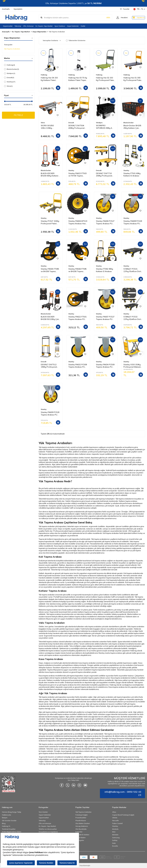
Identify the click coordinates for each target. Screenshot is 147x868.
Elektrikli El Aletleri (82, 835)
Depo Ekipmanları (39, 32)
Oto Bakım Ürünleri (83, 823)
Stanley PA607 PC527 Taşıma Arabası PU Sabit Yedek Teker (105, 318)
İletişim (5, 818)
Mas (114, 832)
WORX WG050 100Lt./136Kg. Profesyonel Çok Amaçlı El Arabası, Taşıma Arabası (48, 127)
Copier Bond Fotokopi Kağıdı (123, 815)
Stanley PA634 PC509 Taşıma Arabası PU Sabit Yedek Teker (105, 366)
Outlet (83, 26)
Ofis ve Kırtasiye (45, 823)
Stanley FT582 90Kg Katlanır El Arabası (104, 270)
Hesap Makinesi (82, 826)
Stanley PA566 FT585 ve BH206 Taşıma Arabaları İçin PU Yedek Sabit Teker (77, 270)
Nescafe (115, 820)
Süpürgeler (80, 840)
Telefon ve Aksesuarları (48, 829)
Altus (114, 812)
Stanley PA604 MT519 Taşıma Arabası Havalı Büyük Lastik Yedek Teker (78, 222)
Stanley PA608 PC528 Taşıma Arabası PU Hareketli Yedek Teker (133, 222)
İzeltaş (115, 840)
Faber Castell (117, 823)
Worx (8, 86)
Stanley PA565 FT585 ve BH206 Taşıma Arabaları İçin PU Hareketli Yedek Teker (50, 270)
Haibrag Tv (6, 826)
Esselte (115, 846)
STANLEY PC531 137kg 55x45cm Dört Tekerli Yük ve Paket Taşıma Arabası (132, 270)
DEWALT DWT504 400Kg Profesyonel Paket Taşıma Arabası (78, 127)
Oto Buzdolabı (81, 829)
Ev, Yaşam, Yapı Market (44, 26)
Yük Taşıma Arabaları (12, 49)
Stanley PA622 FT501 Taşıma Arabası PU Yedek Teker (77, 318)
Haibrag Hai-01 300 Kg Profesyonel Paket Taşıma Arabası (133, 79)
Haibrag (9, 65)
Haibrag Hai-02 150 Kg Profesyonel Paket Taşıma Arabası (105, 79)
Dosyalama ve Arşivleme (48, 832)
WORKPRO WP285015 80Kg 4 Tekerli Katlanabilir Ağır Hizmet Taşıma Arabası (104, 127)
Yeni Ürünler (43, 812)
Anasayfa (6, 32)
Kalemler (79, 832)
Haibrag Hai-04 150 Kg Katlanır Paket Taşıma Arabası (49, 79)
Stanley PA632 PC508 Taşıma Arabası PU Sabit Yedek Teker (78, 366)
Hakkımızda (6, 815)
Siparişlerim (18, 9)
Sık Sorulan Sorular (9, 820)
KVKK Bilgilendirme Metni (12, 832)
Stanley (10, 82)
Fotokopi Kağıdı (81, 815)
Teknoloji (18, 26)
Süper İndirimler (73, 26)
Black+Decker (12, 69)
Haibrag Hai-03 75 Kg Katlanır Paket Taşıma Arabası (78, 79)
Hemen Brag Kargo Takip (12, 812)
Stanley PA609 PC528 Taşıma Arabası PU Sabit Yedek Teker (50, 414)
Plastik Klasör (81, 820)
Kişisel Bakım (80, 838)
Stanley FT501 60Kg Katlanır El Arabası (132, 175)
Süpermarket (8, 26)
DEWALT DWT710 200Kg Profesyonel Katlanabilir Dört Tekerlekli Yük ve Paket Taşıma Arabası (106, 175)
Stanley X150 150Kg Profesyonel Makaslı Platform (132, 366)
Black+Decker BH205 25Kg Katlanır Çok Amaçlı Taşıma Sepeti (133, 127)
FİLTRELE (18, 115)
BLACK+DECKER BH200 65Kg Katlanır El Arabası (50, 175)
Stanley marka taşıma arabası (110, 653)
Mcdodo (115, 829)
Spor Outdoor (60, 26)
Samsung (116, 838)
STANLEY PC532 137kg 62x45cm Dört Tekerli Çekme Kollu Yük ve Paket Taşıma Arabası (132, 318)
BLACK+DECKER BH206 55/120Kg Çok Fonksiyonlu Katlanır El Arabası (50, 318)
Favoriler (125, 9)
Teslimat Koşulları (9, 829)
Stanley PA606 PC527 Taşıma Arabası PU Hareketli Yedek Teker (105, 222)
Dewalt (9, 78)
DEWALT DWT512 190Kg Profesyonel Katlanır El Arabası (49, 366)
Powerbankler (81, 818)
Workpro (10, 73)
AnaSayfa (6, 9)
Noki (114, 843)
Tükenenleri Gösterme (76, 40)
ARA (104, 18)
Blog (4, 823)
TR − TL (139, 9)
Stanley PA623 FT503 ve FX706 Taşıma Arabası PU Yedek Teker (77, 175)
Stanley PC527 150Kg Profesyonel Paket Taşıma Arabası (50, 222)
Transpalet (8, 45)
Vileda (115, 818)
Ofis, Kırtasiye (28, 26)
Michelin (115, 835)
